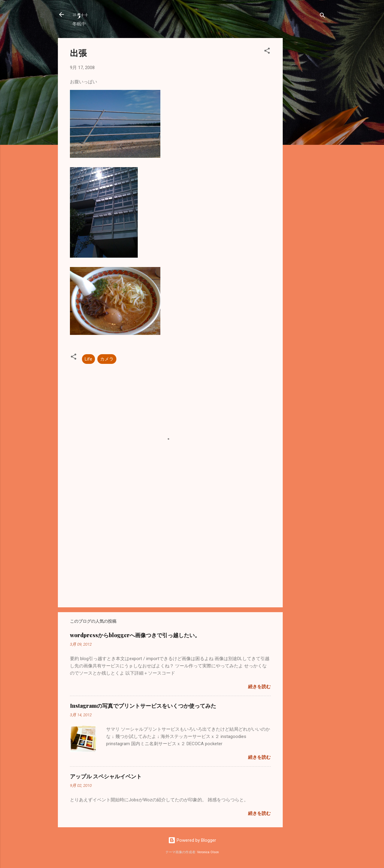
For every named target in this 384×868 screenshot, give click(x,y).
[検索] (323, 16)
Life (88, 359)
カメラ (107, 359)
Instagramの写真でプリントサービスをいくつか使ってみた (143, 706)
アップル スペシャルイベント (106, 776)
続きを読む (259, 687)
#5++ (80, 14)
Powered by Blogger (192, 840)
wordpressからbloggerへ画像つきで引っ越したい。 (135, 635)
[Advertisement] (307, 129)
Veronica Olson (208, 852)
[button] (267, 52)
